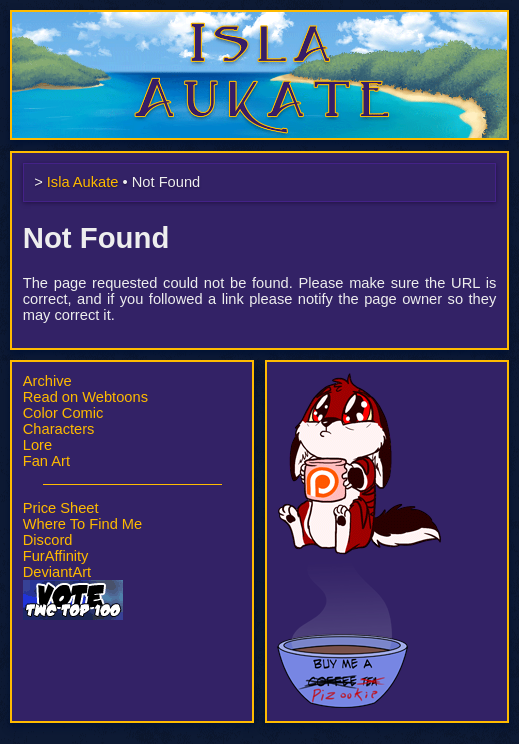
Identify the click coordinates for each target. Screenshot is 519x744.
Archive (47, 381)
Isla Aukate (260, 20)
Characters (59, 429)
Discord (48, 540)
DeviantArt (57, 572)
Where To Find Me (82, 524)
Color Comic (63, 413)
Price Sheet (61, 508)
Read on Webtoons (85, 397)
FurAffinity (56, 556)
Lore (37, 445)
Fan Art (46, 461)
